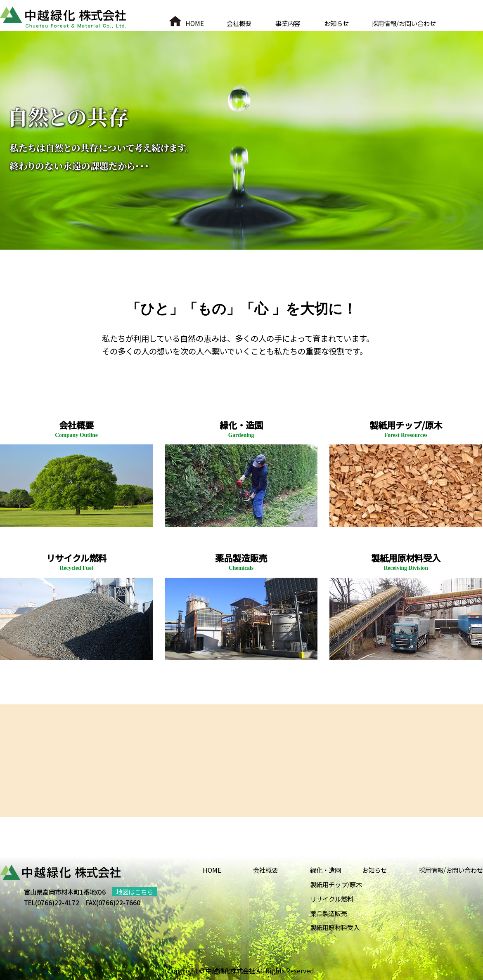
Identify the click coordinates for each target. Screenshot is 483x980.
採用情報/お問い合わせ (404, 23)
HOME (195, 23)
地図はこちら (135, 892)
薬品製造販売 (329, 913)
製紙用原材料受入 (335, 927)
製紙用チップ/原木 (336, 884)
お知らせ (336, 23)
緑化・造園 (326, 870)
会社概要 (239, 23)
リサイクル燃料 (332, 899)
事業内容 (288, 23)
